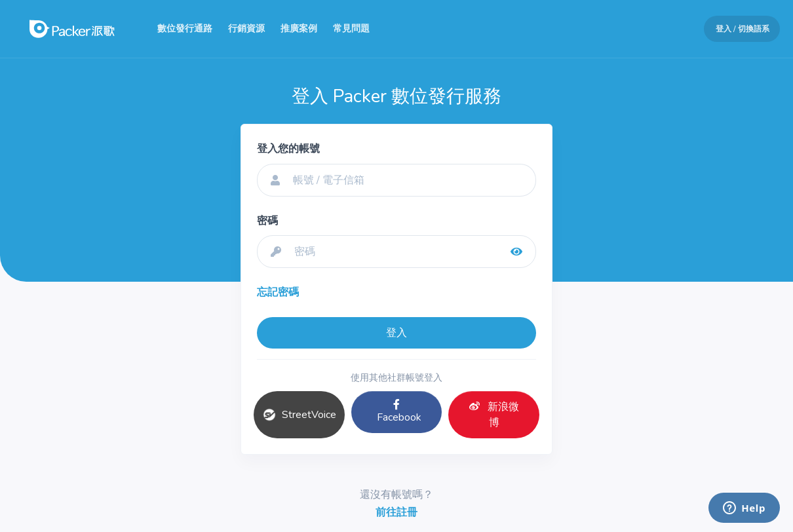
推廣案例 (299, 28)
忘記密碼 (278, 292)
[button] (737, 29)
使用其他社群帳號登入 (396, 378)
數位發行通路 (185, 28)
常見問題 (351, 28)
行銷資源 (246, 28)
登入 (396, 333)
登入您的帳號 (288, 149)
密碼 (267, 221)
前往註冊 (396, 512)
